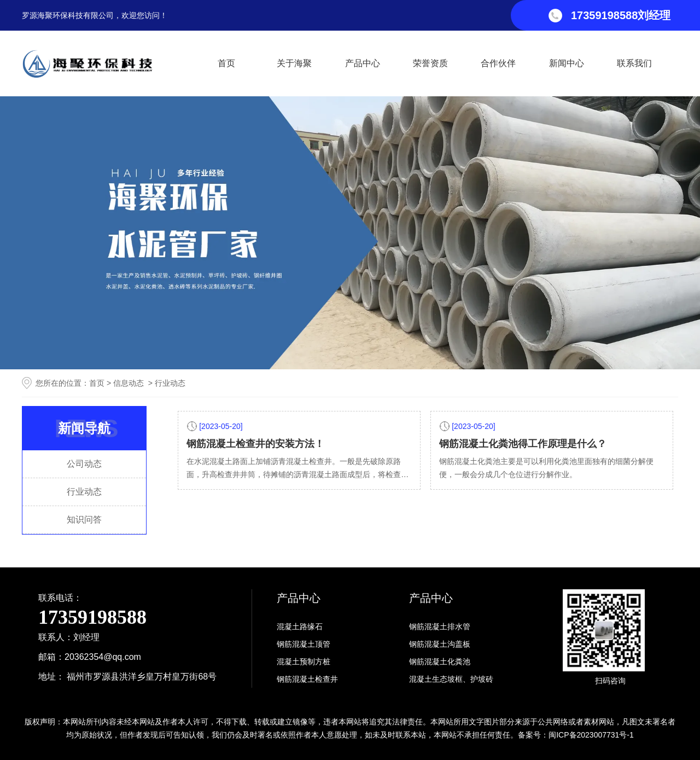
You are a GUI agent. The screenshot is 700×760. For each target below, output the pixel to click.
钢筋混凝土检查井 (307, 679)
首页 (226, 63)
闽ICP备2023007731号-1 (591, 735)
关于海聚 (294, 63)
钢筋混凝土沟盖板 (440, 644)
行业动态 (84, 492)
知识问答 (84, 520)
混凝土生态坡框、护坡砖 (451, 679)
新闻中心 (567, 63)
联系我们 (634, 63)
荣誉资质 (430, 63)
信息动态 (129, 383)
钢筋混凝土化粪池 (440, 662)
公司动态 (84, 464)
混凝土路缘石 (300, 626)
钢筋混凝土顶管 (304, 644)
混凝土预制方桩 (304, 662)
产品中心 (363, 63)
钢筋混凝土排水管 (440, 626)
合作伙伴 (498, 63)
